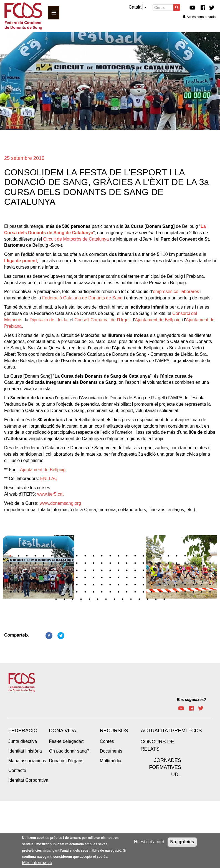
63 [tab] (110, 570)
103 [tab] (27, 585)
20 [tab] (168, 556)
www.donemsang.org (60, 503)
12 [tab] (102, 556)
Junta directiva (23, 741)
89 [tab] (118, 577)
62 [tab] (102, 570)
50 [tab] (210, 563)
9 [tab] (77, 556)
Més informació (37, 863)
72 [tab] (185, 570)
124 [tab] (202, 585)
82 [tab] (60, 577)
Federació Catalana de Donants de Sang (82, 298)
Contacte (17, 770)
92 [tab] (143, 577)
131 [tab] (52, 592)
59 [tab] (77, 570)
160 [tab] (131, 599)
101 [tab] (10, 585)
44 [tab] (160, 563)
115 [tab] (127, 585)
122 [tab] (185, 585)
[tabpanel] (110, 537)
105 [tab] (44, 585)
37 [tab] (102, 563)
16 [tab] (135, 556)
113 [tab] (110, 585)
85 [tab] (85, 577)
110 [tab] (85, 585)
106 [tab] (52, 585)
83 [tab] (69, 577)
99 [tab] (202, 577)
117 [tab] (143, 585)
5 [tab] (44, 556)
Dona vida (63, 731)
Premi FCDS (186, 731)
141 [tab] (135, 592)
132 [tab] (60, 592)
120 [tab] (168, 585)
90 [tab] (127, 577)
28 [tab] (27, 563)
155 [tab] (89, 599)
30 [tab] (44, 563)
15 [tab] (127, 556)
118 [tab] (152, 585)
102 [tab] (19, 585)
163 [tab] (156, 599)
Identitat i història (25, 751)
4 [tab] (35, 556)
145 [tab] (168, 592)
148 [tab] (193, 592)
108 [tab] (69, 585)
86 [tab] (93, 577)
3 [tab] (27, 556)
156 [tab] (98, 599)
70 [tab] (168, 570)
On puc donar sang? (69, 751)
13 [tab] (110, 556)
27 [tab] (19, 563)
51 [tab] (10, 570)
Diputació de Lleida (49, 320)
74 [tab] (202, 570)
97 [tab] (185, 577)
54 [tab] (35, 570)
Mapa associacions (27, 761)
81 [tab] (52, 577)
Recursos (114, 731)
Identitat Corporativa (28, 780)
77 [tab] (19, 577)
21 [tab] (177, 556)
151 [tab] (56, 599)
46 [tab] (177, 563)
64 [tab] (118, 570)
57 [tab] (60, 570)
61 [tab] (93, 570)
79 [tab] (35, 577)
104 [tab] (35, 585)
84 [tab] (77, 577)
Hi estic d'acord (149, 842)
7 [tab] (60, 556)
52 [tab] (19, 570)
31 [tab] (52, 563)
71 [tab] (177, 570)
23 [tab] (193, 556)
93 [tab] (152, 577)
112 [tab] (102, 585)
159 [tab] (123, 599)
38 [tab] (110, 563)
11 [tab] (93, 556)
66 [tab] (135, 570)
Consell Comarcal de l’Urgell (102, 320)
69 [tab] (160, 570)
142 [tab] (143, 592)
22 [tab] (185, 556)
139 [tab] (118, 592)
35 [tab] (85, 563)
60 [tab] (85, 570)
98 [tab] (193, 577)
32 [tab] (60, 563)
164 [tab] (164, 599)
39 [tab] (118, 563)
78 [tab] (27, 577)
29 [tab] (35, 563)
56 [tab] (52, 570)
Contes (107, 741)
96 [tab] (177, 577)
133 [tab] (69, 592)
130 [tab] (44, 592)
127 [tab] (19, 592)
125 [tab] (210, 585)
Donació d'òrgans (66, 761)
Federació (23, 731)
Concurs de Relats (157, 745)
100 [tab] (210, 577)
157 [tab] (106, 599)
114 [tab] (118, 585)
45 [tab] (168, 563)
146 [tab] (177, 592)
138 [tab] (110, 592)
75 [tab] (210, 570)
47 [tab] (185, 563)
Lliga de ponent (21, 261)
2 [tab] (19, 556)
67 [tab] (143, 570)
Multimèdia (111, 761)
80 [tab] (44, 577)
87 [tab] (102, 577)
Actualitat (156, 731)
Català (135, 7)
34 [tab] (77, 563)
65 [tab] (127, 570)
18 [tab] (152, 556)
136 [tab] (93, 592)
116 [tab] (135, 585)
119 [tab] (160, 585)
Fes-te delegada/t (66, 741)
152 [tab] (64, 599)
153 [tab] (73, 599)
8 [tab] (69, 556)
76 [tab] (10, 577)
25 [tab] (210, 556)
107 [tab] (60, 585)
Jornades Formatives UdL (165, 767)
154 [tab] (81, 599)
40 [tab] (127, 563)
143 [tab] (152, 592)
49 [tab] (202, 563)
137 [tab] (102, 592)
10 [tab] (85, 556)
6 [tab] (52, 556)
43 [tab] (152, 563)
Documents (111, 751)
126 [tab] (10, 592)
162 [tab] (148, 599)
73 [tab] (193, 570)
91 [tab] (135, 577)
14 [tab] (118, 556)
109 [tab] (77, 585)
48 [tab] (193, 563)
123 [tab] (193, 585)
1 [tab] (10, 556)
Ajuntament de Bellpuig (158, 320)
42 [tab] (143, 563)
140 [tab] (127, 592)
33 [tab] (69, 563)
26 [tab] (10, 563)
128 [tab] (27, 592)
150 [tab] (210, 592)
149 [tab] (202, 592)
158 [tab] (114, 599)
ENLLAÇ (49, 479)
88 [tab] (110, 577)
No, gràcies (182, 842)
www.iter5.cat (50, 494)
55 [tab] (44, 570)
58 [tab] (69, 570)
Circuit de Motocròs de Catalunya (76, 239)
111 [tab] (93, 585)
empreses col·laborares (176, 292)
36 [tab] (93, 563)
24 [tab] (202, 556)
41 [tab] (135, 563)
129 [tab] (35, 592)
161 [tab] (139, 599)
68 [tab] (152, 570)
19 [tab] (160, 556)
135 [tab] (85, 592)
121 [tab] (177, 585)
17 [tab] (143, 556)
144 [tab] (160, 592)
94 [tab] (160, 577)
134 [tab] (77, 592)
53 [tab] (27, 570)
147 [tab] (185, 592)
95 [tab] (168, 577)
